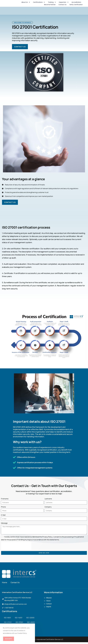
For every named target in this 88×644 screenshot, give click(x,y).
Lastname (48, 500)
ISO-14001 (19, 619)
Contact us (62, 5)
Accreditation (76, 2)
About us (26, 2)
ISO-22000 (30, 619)
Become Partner (50, 5)
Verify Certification (76, 5)
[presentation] (16, 548)
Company (48, 509)
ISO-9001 (7, 619)
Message (4, 525)
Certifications (39, 2)
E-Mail (3, 517)
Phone (3, 509)
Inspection (64, 2)
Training (52, 2)
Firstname (5, 500)
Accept (9, 639)
